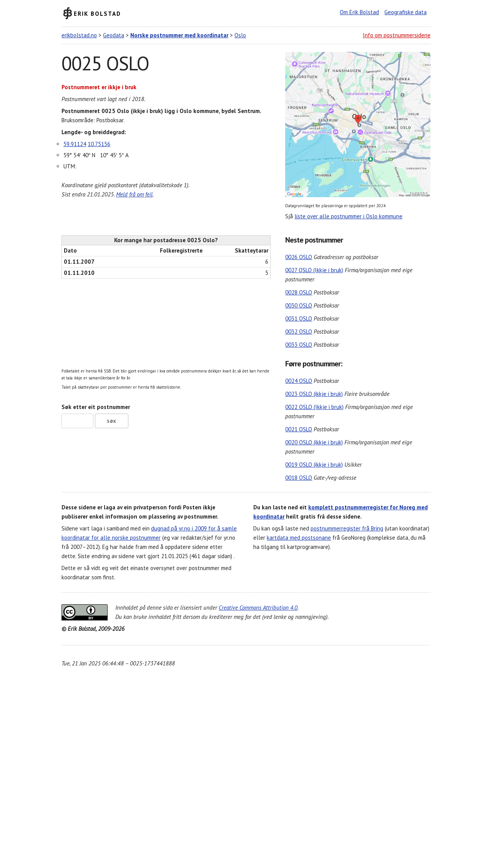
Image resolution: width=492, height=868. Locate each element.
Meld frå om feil (134, 194)
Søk (112, 421)
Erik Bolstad (97, 13)
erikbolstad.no (79, 35)
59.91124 (75, 144)
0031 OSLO (299, 318)
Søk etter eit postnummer (96, 407)
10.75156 (99, 144)
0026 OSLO (299, 257)
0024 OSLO (299, 381)
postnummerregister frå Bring (347, 528)
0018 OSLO (299, 478)
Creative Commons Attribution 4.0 (258, 608)
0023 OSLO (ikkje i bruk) (314, 394)
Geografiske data (406, 12)
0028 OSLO (299, 292)
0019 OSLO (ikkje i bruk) (314, 465)
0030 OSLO (299, 305)
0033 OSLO (299, 345)
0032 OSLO (299, 332)
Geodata (114, 35)
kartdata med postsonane (299, 538)
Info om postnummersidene (397, 35)
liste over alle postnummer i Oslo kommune (348, 216)
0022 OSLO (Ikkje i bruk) (314, 407)
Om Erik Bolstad (359, 12)
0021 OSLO (299, 429)
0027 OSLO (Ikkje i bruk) (314, 270)
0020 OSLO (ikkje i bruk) (314, 442)
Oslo (240, 35)
